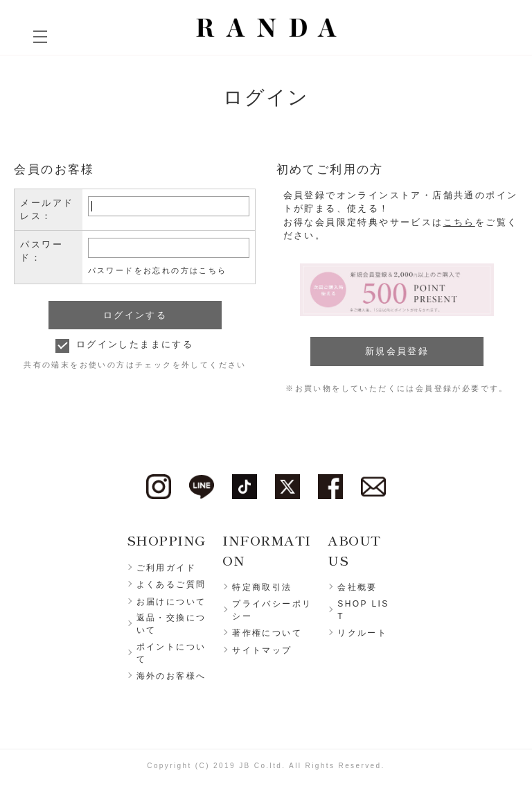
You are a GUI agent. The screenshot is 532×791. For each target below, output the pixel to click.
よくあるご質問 (171, 584)
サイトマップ (262, 650)
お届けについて (171, 602)
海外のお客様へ (171, 676)
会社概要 (357, 587)
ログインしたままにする (135, 344)
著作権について (267, 633)
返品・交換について (171, 624)
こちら (459, 222)
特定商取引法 (262, 587)
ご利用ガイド (166, 568)
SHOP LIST (363, 610)
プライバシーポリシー (272, 610)
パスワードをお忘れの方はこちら (158, 270)
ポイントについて (171, 653)
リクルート (362, 633)
